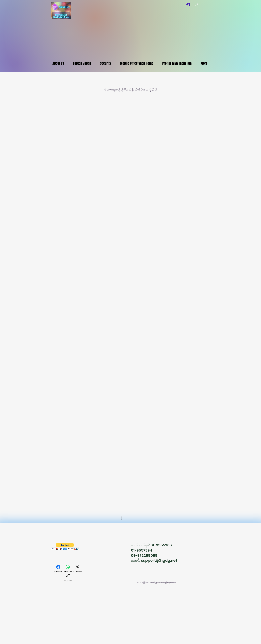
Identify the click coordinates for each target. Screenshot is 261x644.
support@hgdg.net (159, 560)
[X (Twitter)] (77, 569)
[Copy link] (68, 578)
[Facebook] (58, 569)
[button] (65, 547)
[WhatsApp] (68, 569)
